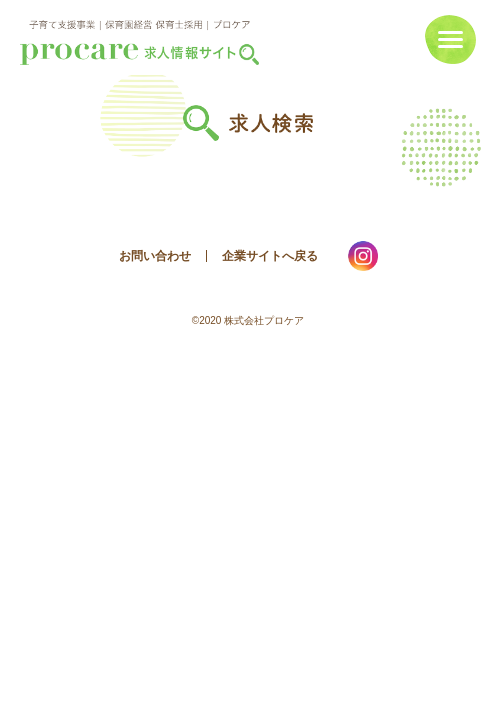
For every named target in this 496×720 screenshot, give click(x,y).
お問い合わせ (155, 256)
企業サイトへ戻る (270, 256)
